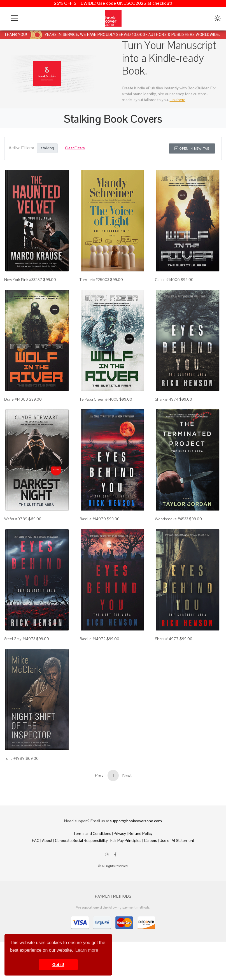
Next (127, 775)
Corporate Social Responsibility (81, 840)
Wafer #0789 (16, 519)
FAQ (36, 840)
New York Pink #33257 (23, 280)
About (47, 840)
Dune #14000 (16, 399)
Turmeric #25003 (94, 280)
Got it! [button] (58, 965)
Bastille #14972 (93, 639)
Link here (178, 100)
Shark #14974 (167, 399)
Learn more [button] (87, 950)
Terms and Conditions (92, 833)
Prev (99, 775)
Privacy (120, 833)
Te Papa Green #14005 (99, 399)
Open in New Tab (192, 148)
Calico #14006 (167, 280)
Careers (151, 840)
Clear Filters (75, 148)
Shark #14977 (167, 639)
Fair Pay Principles (126, 840)
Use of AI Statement (177, 840)
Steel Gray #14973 (20, 639)
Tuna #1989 (14, 758)
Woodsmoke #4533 (172, 519)
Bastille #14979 (93, 519)
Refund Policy (141, 833)
